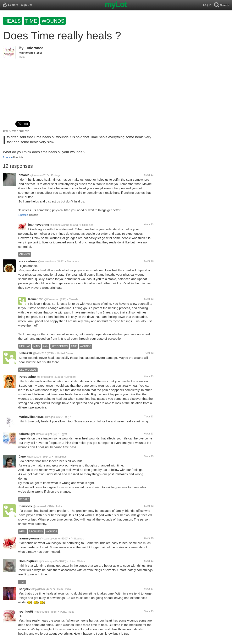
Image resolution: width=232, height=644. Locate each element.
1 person (8, 157)
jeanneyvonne (39, 225)
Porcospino (27, 377)
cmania (24, 175)
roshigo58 (26, 611)
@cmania (36, 175)
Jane (22, 456)
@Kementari (52, 299)
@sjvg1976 (38, 589)
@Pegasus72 (53, 417)
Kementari (36, 299)
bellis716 (25, 353)
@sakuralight (44, 434)
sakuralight (27, 434)
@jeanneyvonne (60, 225)
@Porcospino (45, 377)
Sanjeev (25, 589)
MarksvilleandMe (31, 417)
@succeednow (47, 261)
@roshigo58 (42, 612)
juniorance (34, 48)
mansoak (25, 506)
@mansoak (40, 506)
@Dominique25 (48, 561)
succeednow (28, 261)
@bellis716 (39, 353)
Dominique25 (28, 561)
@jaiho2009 (34, 457)
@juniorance (27, 53)
